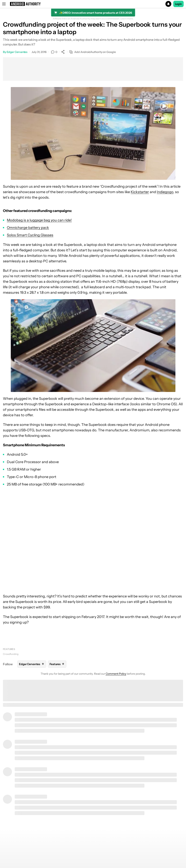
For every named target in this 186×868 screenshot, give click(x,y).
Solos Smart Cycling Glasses (30, 235)
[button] (93, 4)
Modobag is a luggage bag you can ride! (39, 220)
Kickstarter (140, 192)
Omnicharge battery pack (28, 228)
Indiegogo (165, 192)
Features (9, 649)
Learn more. (127, 19)
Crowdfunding (11, 654)
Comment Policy (116, 674)
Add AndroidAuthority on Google (92, 52)
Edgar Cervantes (17, 52)
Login (179, 4)
